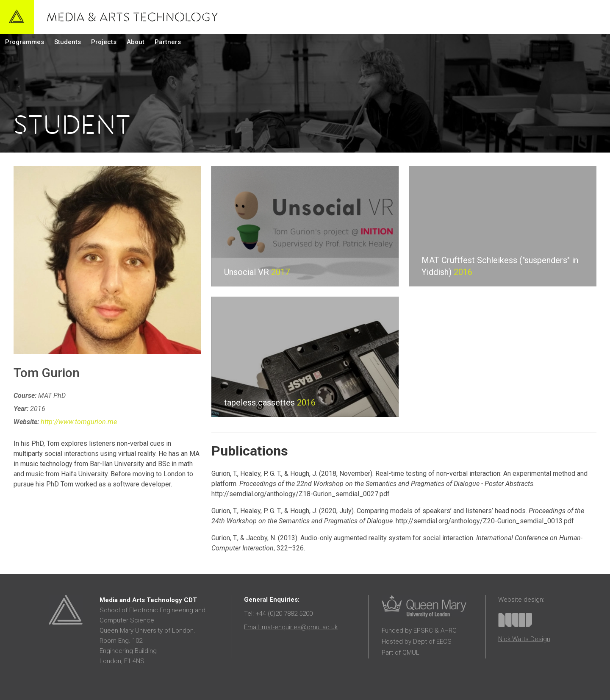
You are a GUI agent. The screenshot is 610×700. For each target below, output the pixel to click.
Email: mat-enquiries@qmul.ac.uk (291, 627)
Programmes (25, 42)
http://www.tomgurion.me (79, 422)
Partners (168, 42)
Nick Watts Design (524, 639)
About (136, 42)
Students (68, 42)
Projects (104, 42)
